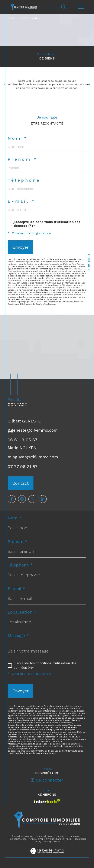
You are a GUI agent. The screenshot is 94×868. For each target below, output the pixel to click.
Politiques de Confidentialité (62, 302)
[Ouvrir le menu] (81, 7)
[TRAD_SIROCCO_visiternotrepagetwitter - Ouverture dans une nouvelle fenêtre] (32, 499)
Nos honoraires (18, 839)
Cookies (56, 842)
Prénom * (23, 159)
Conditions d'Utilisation (20, 304)
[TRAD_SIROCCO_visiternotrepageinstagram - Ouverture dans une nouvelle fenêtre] (22, 499)
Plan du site (35, 839)
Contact (89, 263)
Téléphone (24, 180)
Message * (18, 636)
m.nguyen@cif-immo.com (33, 457)
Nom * (18, 138)
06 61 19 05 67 (23, 440)
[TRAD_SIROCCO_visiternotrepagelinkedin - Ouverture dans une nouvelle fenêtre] (43, 499)
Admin (69, 839)
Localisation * (22, 612)
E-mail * (22, 201)
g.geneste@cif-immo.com (33, 430)
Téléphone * (20, 565)
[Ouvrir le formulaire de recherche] (64, 7)
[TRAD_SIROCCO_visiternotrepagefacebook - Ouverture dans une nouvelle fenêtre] (12, 499)
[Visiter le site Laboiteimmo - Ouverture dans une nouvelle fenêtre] (47, 855)
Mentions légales (54, 839)
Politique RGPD (42, 842)
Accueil (12, 18)
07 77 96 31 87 (23, 467)
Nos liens (80, 839)
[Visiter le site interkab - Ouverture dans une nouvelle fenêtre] (47, 801)
